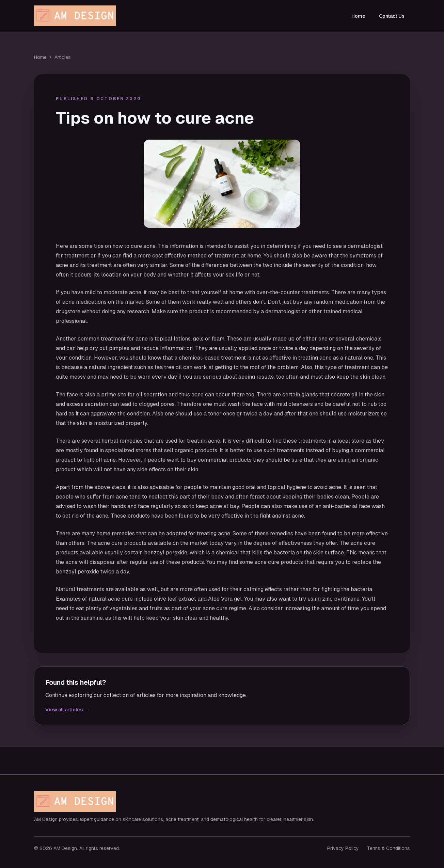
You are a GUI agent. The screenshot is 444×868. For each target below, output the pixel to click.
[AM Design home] (77, 16)
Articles (63, 57)
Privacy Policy (343, 848)
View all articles (68, 710)
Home (358, 16)
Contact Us (392, 16)
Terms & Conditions (388, 848)
